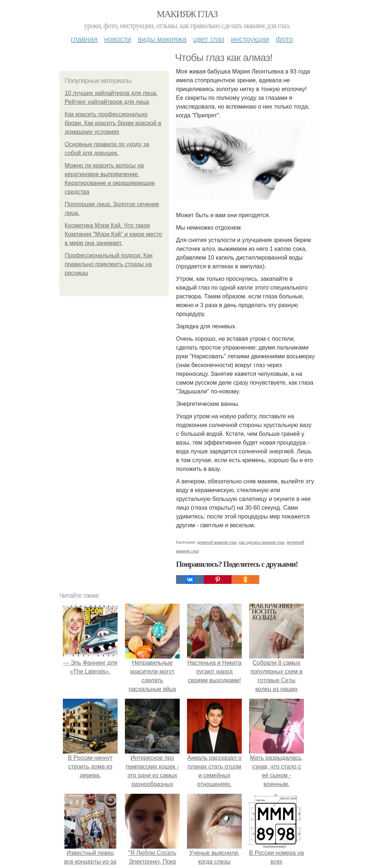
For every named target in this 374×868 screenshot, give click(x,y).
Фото (284, 39)
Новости (118, 39)
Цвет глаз (209, 39)
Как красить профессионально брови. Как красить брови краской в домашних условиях (113, 123)
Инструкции (250, 39)
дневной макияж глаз (217, 542)
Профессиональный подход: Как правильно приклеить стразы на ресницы (109, 264)
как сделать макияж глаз (262, 542)
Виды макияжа (162, 39)
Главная (84, 39)
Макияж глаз (187, 14)
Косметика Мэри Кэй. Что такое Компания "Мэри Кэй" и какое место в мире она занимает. (113, 234)
